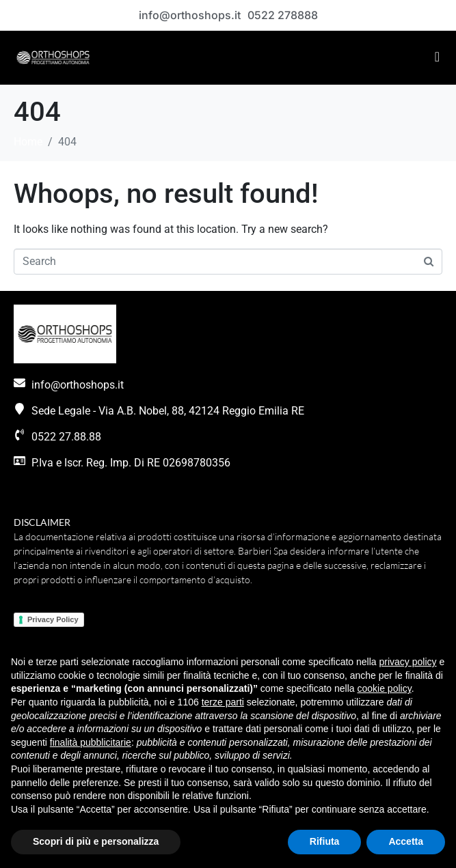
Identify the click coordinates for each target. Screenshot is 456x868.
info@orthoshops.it (190, 15)
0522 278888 (283, 15)
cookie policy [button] (385, 688)
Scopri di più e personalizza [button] (96, 841)
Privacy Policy (53, 619)
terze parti (223, 702)
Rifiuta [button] (325, 841)
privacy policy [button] (408, 662)
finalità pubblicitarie (91, 742)
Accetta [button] (406, 841)
